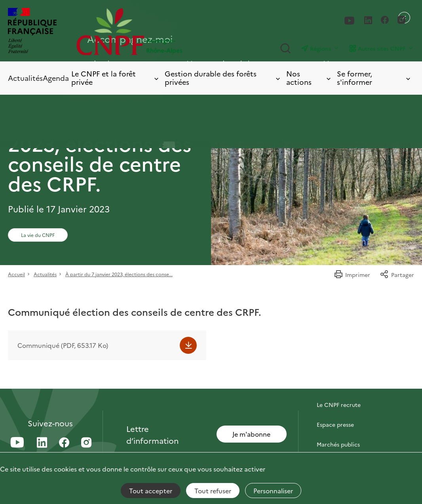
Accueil (16, 274)
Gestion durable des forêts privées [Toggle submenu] (223, 78)
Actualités (25, 78)
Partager (397, 275)
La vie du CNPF (38, 235)
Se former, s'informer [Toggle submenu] (374, 78)
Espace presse (335, 424)
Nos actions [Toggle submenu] (309, 78)
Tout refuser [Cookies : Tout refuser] (213, 491)
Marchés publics (338, 444)
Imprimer (352, 275)
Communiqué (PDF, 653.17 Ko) (63, 345)
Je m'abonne (251, 434)
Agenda (56, 78)
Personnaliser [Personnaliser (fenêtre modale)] (273, 491)
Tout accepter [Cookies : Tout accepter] (151, 491)
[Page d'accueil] (144, 32)
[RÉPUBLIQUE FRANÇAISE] (32, 32)
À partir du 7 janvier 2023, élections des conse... (119, 274)
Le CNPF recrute (339, 405)
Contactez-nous (338, 385)
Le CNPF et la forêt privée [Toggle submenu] (116, 78)
